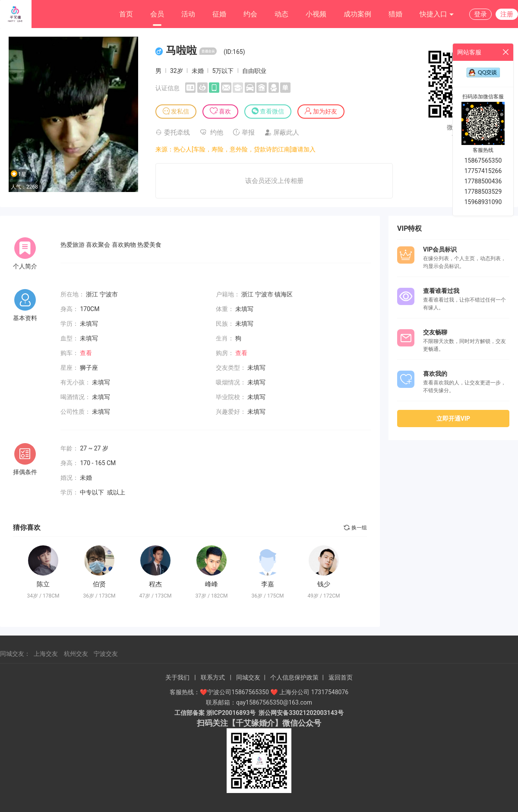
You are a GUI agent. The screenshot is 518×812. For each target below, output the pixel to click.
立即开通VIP (453, 419)
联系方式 (213, 677)
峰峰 (212, 584)
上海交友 (46, 654)
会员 (157, 14)
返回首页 (341, 677)
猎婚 (395, 14)
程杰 (155, 584)
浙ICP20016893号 (231, 713)
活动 (188, 14)
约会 (250, 14)
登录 (480, 14)
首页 (126, 14)
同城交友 (248, 677)
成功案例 (357, 14)
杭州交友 (76, 654)
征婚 (219, 14)
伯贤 (99, 584)
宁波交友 (106, 654)
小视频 (316, 14)
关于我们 (177, 677)
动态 (281, 14)
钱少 (324, 584)
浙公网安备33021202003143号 (301, 713)
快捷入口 (437, 14)
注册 (507, 14)
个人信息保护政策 (294, 677)
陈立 (43, 584)
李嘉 (268, 584)
